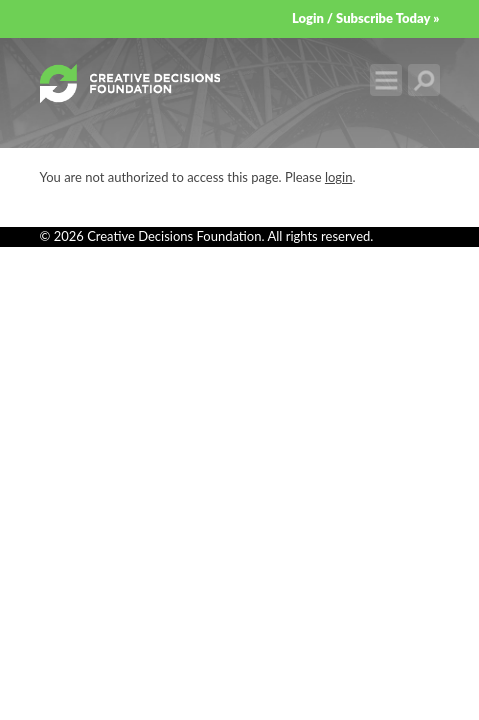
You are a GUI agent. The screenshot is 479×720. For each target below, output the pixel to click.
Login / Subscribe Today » (366, 18)
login (339, 177)
